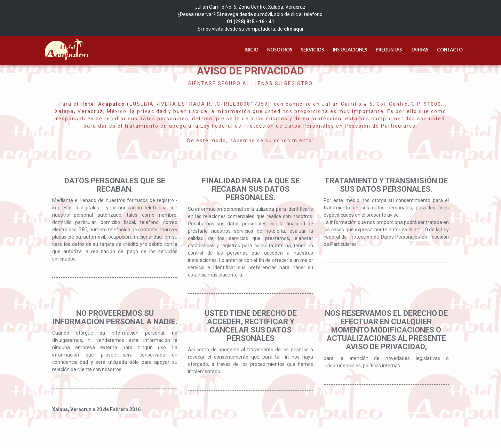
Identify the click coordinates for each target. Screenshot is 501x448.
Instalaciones (350, 50)
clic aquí (294, 29)
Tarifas (419, 50)
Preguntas (389, 50)
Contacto (450, 50)
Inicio (251, 50)
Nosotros (280, 50)
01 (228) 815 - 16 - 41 (250, 22)
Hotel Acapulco (64, 50)
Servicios (312, 50)
